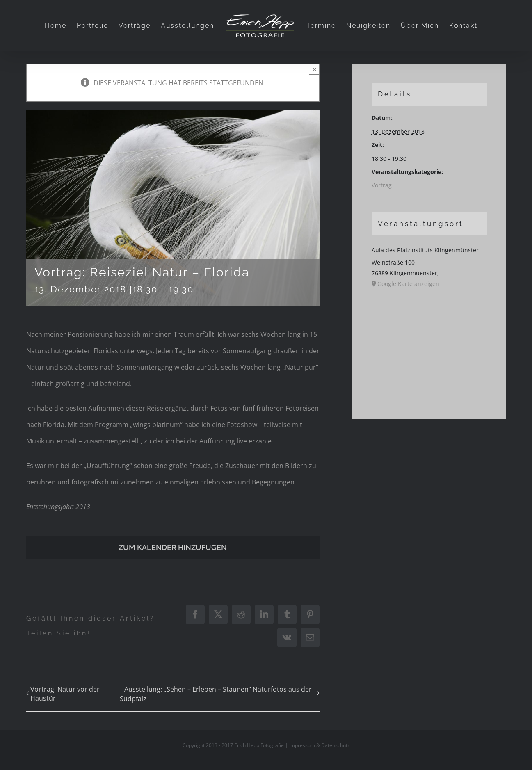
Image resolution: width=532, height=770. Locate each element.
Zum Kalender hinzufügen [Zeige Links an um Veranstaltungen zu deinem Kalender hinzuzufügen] (173, 547)
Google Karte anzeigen (408, 284)
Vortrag (382, 185)
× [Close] (314, 69)
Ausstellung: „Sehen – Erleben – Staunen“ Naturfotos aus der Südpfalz (216, 694)
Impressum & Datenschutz (320, 745)
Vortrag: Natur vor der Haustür (65, 694)
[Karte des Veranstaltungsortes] (429, 333)
